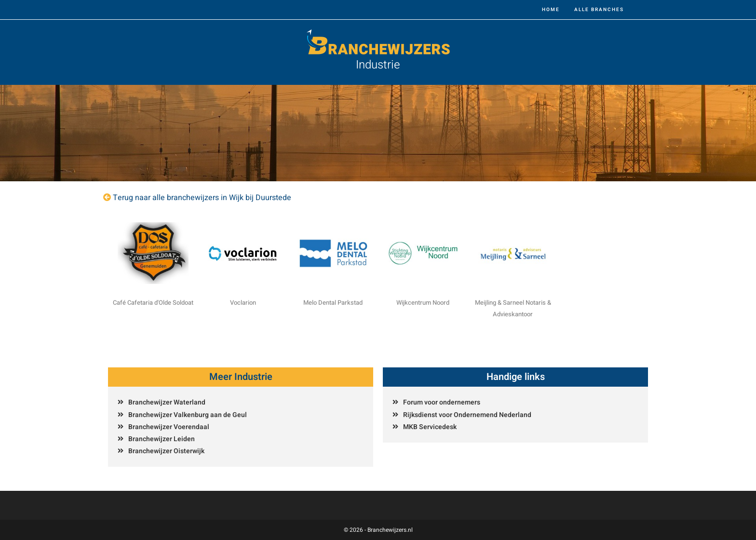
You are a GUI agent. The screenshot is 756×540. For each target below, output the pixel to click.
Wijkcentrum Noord (423, 303)
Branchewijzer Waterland (167, 402)
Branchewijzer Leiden (162, 439)
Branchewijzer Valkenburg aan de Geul (188, 415)
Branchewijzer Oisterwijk (166, 451)
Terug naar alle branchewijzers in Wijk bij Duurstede (202, 198)
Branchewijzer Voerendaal (169, 427)
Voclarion (243, 303)
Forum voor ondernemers (442, 402)
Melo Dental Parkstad (333, 303)
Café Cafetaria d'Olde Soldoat (153, 303)
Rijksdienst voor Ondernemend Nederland (467, 415)
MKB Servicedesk (430, 427)
